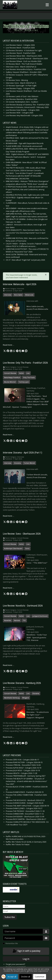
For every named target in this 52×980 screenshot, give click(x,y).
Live (28, 373)
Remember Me (12, 943)
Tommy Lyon (24, 382)
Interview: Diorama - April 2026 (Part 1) (23, 453)
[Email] (14, 911)
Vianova (17, 620)
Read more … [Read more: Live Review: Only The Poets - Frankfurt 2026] (9, 435)
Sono (27, 548)
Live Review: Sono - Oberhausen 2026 (22, 534)
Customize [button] (40, 977)
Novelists (8, 620)
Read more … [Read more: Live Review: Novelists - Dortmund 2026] (9, 665)
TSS (24, 620)
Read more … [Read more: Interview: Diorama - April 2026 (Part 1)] (9, 516)
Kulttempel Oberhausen (13, 548)
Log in (26, 959)
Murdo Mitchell (10, 382)
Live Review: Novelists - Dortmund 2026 (23, 606)
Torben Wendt (29, 463)
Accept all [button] (12, 977)
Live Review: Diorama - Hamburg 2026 (22, 683)
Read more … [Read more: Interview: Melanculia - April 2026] (9, 345)
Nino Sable (18, 295)
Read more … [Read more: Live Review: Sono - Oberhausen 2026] (9, 588)
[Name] (14, 906)
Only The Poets (29, 377)
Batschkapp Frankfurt (12, 377)
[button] (5, 351)
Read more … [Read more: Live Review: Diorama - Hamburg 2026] (9, 737)
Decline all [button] (26, 977)
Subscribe (10, 917)
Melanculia (29, 295)
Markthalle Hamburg (12, 698)
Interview (8, 295)
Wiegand (26, 698)
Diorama (17, 463)
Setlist (21, 373)
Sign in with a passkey (26, 951)
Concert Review (10, 373)
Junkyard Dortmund (40, 616)
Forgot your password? (15, 964)
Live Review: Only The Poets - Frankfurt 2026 (25, 363)
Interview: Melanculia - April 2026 (20, 284)
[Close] (46, 275)
